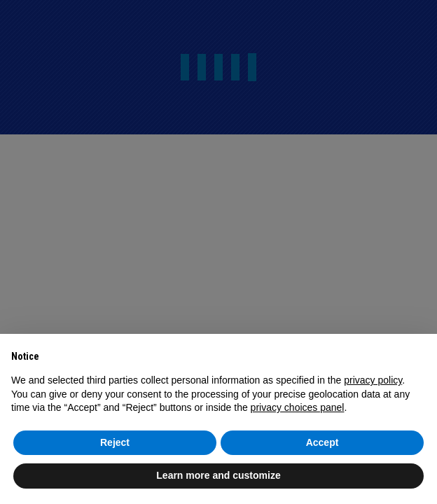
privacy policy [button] (373, 380)
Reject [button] (115, 442)
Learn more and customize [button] (218, 475)
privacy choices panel (298, 407)
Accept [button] (322, 442)
